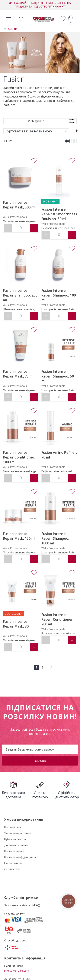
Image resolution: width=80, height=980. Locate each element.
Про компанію (13, 827)
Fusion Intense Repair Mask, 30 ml (18, 624)
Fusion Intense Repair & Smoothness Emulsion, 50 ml (59, 214)
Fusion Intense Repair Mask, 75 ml (18, 374)
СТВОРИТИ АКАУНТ (53, 7)
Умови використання (18, 833)
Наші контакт (13, 863)
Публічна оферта (15, 839)
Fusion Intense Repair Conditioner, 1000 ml (19, 457)
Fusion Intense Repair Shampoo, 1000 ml (55, 538)
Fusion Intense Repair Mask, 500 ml (19, 205)
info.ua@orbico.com (17, 971)
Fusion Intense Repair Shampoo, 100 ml (59, 295)
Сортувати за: (16, 131)
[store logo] (44, 19)
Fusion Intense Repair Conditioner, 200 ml (57, 619)
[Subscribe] (40, 761)
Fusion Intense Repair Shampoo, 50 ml (58, 376)
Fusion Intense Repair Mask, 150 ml (19, 536)
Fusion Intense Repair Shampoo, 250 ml (20, 295)
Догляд (13, 29)
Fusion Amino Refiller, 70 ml (59, 455)
